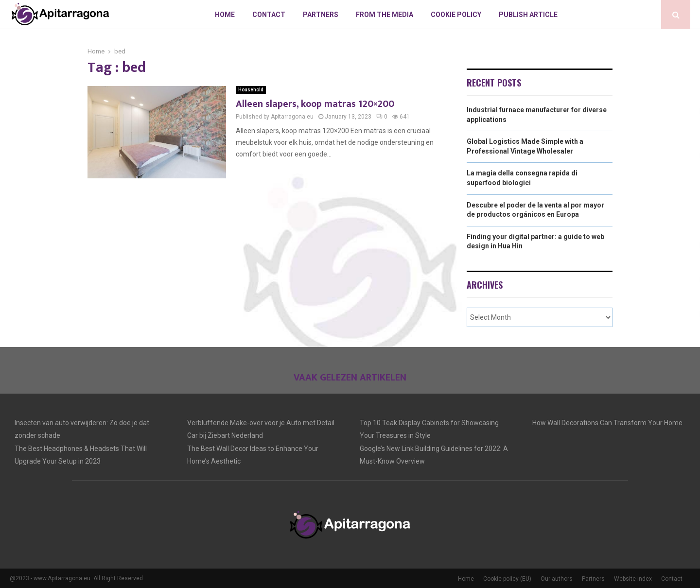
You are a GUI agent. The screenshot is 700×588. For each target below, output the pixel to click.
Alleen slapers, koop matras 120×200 (315, 104)
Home (225, 15)
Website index (633, 579)
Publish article (528, 15)
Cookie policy (456, 15)
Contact (269, 15)
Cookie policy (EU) (507, 579)
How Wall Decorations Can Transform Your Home (607, 423)
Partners (321, 15)
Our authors (557, 579)
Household (251, 90)
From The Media (385, 15)
